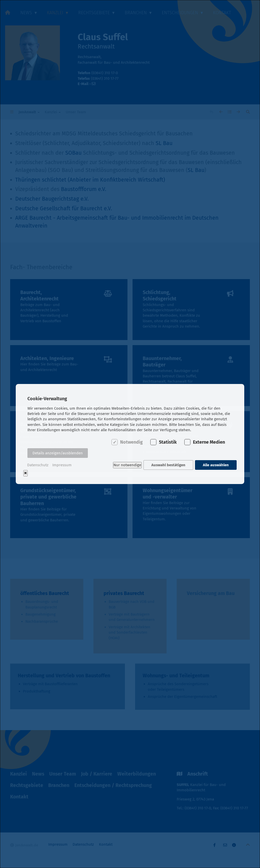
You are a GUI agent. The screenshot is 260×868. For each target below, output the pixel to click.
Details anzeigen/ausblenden (58, 453)
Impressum (62, 465)
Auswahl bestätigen (168, 465)
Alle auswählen (216, 465)
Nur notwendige (127, 465)
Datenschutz (38, 465)
